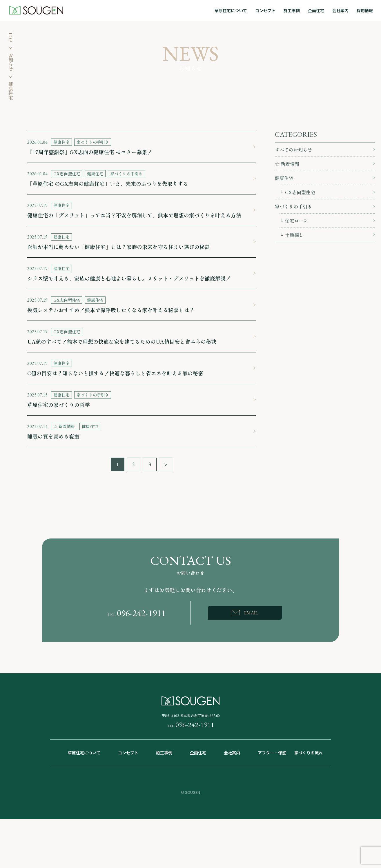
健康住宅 (284, 178)
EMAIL (251, 613)
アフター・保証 (272, 753)
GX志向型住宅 (300, 192)
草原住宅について (231, 10)
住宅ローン (297, 221)
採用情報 (365, 10)
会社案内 (340, 10)
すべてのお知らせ (293, 150)
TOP (11, 37)
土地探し (294, 235)
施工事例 (292, 10)
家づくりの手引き (293, 206)
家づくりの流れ (309, 753)
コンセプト (265, 10)
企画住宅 (316, 10)
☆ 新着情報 (287, 164)
